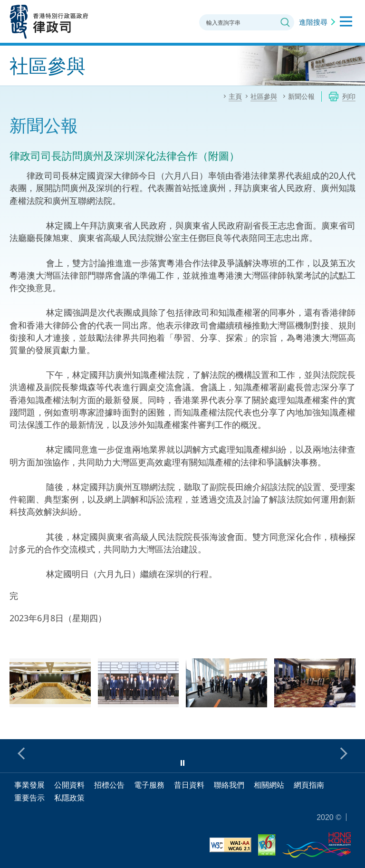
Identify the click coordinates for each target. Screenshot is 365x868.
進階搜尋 (313, 22)
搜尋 (285, 22)
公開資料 (69, 785)
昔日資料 (189, 785)
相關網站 (269, 785)
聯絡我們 (229, 785)
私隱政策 (69, 798)
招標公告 (109, 785)
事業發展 (29, 785)
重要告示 (29, 798)
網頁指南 (309, 785)
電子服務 (149, 785)
